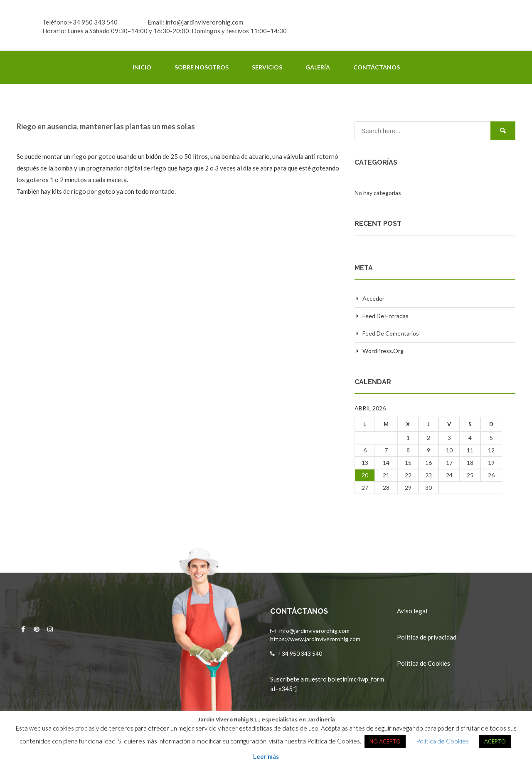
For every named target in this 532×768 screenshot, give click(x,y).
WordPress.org (383, 351)
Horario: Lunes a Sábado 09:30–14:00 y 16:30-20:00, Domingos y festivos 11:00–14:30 (165, 31)
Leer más (266, 756)
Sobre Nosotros (202, 67)
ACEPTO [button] (495, 741)
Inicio (142, 67)
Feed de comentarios (391, 333)
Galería (318, 67)
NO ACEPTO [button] (385, 741)
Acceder (373, 298)
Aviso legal (412, 611)
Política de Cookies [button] (442, 741)
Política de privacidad (427, 637)
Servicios (267, 67)
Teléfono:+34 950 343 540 (80, 22)
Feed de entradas (385, 316)
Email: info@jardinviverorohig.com (195, 22)
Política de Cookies (424, 663)
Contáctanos (377, 67)
